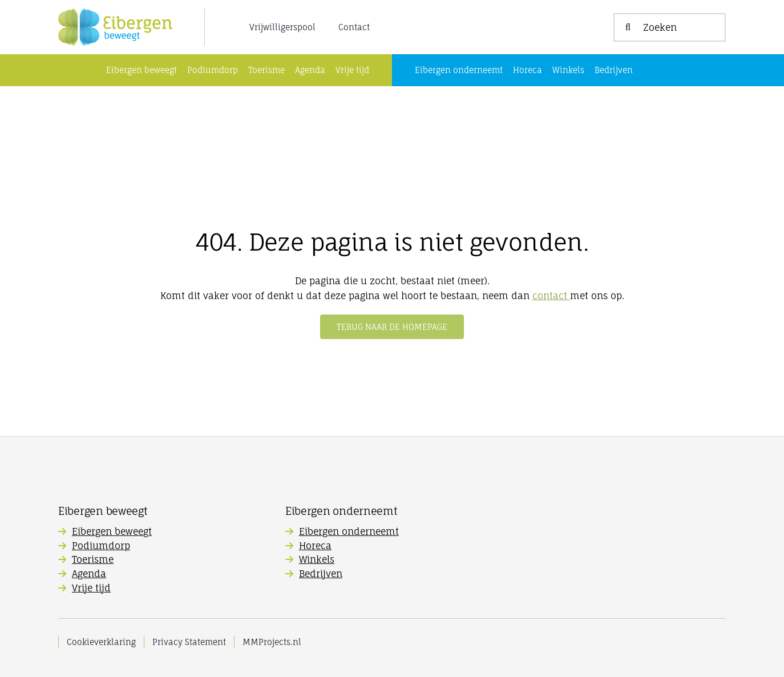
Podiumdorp (101, 546)
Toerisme (93, 559)
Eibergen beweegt (112, 531)
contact (551, 296)
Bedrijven (321, 574)
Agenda (89, 574)
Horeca (315, 546)
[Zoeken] (670, 27)
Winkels (317, 559)
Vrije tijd (91, 588)
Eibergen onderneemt (349, 531)
